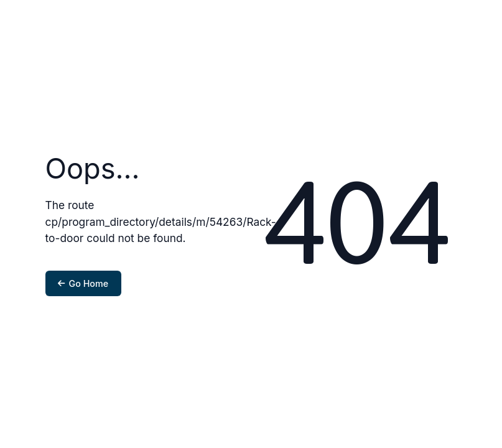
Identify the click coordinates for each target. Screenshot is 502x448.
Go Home (83, 283)
